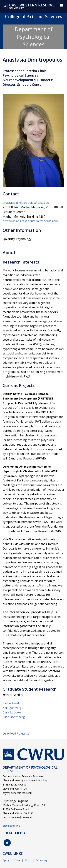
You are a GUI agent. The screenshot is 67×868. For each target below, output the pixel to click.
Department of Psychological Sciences (34, 37)
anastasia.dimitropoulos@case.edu (26, 203)
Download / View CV (16, 734)
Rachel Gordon (13, 703)
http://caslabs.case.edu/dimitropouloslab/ (30, 221)
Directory (42, 860)
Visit (28, 860)
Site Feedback (11, 826)
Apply (6, 860)
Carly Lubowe (12, 712)
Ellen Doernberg (14, 717)
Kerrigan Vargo (13, 708)
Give (17, 860)
